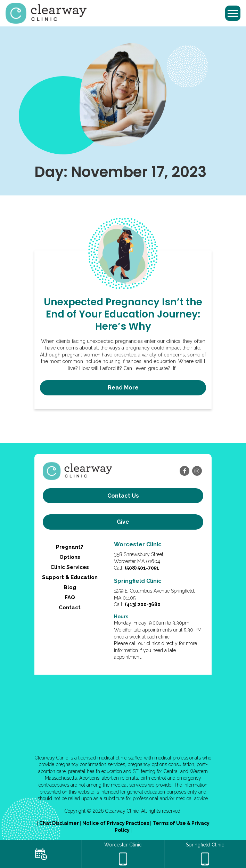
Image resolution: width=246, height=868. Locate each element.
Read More (123, 388)
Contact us (123, 496)
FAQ (70, 597)
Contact (70, 608)
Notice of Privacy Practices (116, 823)
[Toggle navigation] (233, 13)
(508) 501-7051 (142, 568)
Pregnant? (70, 547)
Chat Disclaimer (60, 823)
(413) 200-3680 (143, 604)
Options (70, 557)
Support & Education (70, 577)
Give (123, 522)
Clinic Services (70, 567)
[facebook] (184, 471)
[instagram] (197, 471)
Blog (70, 587)
